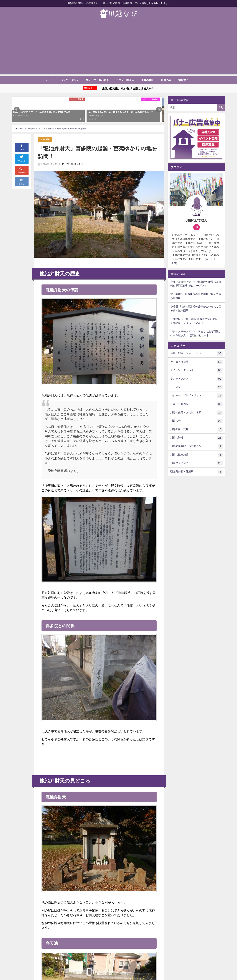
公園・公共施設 (196, 404)
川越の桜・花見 (196, 430)
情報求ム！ (185, 80)
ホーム (50, 80)
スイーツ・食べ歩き (97, 80)
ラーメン (196, 387)
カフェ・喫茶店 (125, 80)
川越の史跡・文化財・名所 (196, 413)
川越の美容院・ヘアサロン (196, 446)
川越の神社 (147, 80)
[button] (17, 110)
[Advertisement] (119, 48)
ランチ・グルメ (70, 80)
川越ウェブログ (196, 463)
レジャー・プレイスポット (196, 396)
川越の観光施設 (196, 455)
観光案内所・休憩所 (196, 472)
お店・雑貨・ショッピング (196, 354)
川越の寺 (166, 80)
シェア (22, 147)
